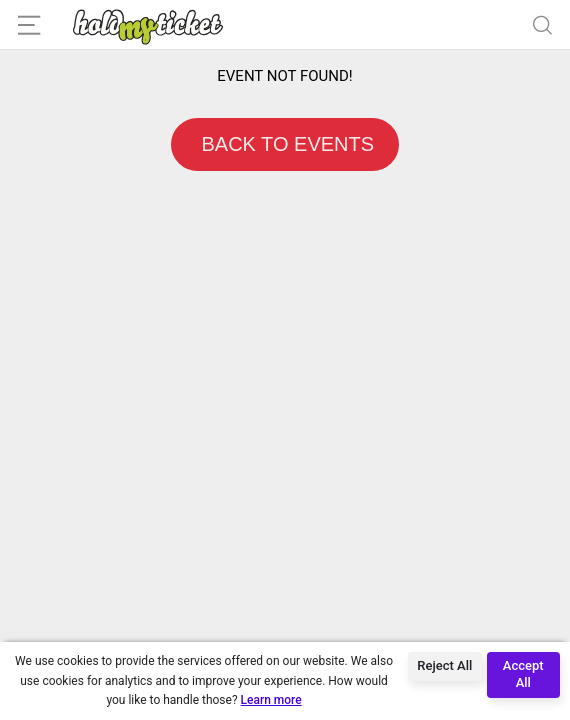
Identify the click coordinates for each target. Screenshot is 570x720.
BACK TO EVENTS (285, 144)
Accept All (523, 674)
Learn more (271, 700)
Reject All (444, 665)
